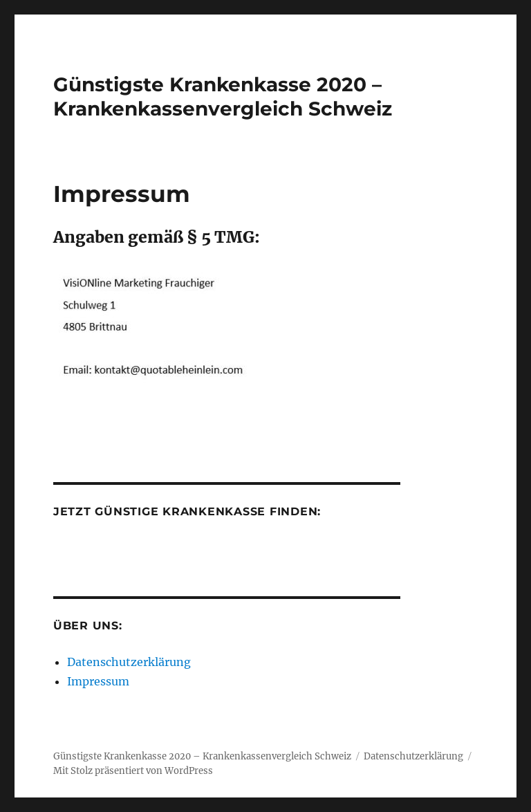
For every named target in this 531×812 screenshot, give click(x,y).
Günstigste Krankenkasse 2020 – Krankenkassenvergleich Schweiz (223, 96)
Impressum (98, 681)
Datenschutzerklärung (129, 662)
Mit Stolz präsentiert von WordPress (133, 771)
